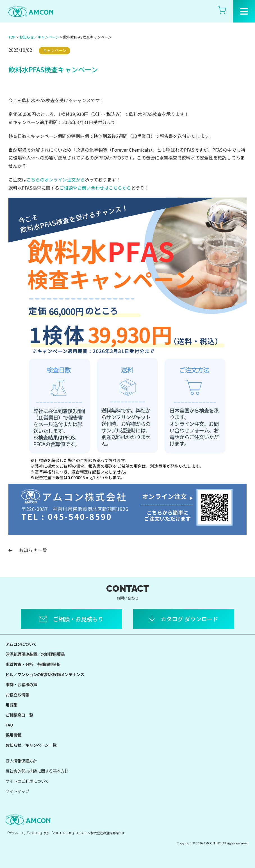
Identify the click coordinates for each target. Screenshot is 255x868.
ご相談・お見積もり (78, 619)
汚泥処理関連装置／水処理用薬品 (35, 654)
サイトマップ (17, 791)
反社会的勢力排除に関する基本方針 (37, 771)
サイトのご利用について (27, 781)
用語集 (12, 705)
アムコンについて (21, 644)
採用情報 (13, 735)
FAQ (9, 725)
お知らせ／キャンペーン (39, 37)
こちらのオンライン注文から (56, 180)
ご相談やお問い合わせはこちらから (95, 188)
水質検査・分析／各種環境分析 (33, 664)
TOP (12, 37)
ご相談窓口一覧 (19, 715)
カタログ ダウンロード (189, 619)
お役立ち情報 (17, 695)
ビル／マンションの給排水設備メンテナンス (45, 674)
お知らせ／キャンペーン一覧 (31, 745)
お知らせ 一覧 (28, 550)
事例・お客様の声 (21, 684)
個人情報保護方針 (21, 761)
